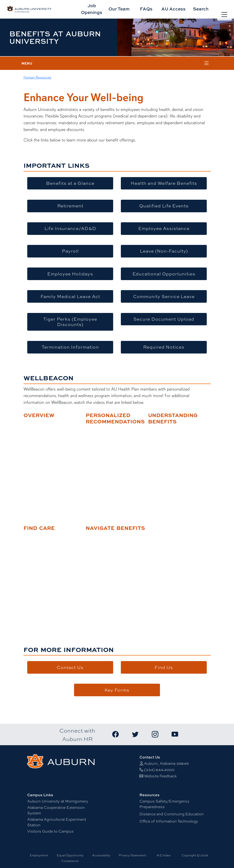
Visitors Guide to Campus (50, 831)
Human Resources (37, 77)
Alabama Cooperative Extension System (56, 810)
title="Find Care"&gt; (52, 574)
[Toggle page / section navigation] (207, 63)
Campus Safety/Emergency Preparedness (164, 804)
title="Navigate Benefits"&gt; (114, 574)
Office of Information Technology (169, 821)
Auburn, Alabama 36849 (166, 763)
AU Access (173, 9)
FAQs (146, 9)
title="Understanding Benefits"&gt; (176, 468)
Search (201, 9)
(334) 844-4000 (159, 770)
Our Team (119, 9)
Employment (39, 855)
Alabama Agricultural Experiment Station (57, 822)
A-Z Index (164, 855)
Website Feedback (160, 776)
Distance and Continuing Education (172, 814)
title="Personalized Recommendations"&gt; (114, 468)
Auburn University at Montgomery (58, 801)
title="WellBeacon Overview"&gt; (52, 462)
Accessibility (101, 855)
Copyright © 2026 (195, 855)
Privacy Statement (132, 855)
